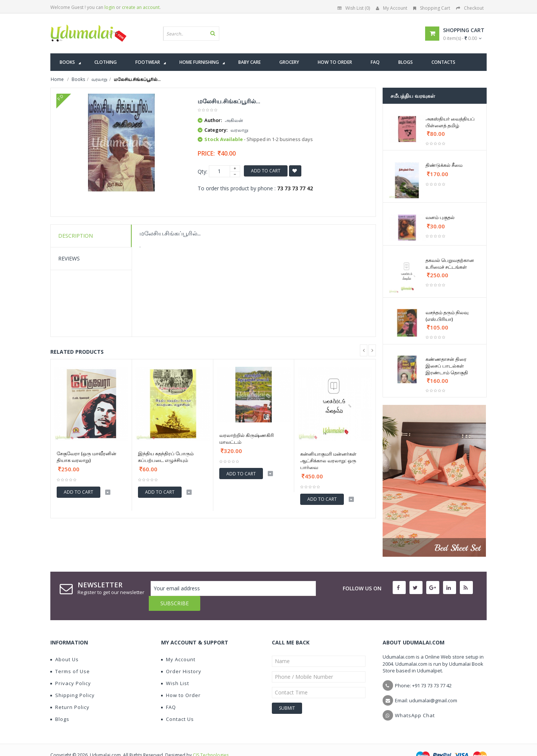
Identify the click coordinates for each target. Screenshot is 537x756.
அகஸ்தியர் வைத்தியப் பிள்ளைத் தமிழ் (450, 122)
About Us (65, 644)
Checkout (470, 8)
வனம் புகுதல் (440, 217)
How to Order (181, 680)
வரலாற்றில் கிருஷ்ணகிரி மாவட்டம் (246, 438)
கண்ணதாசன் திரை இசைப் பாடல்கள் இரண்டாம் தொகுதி (447, 366)
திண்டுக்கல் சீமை (444, 165)
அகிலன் (234, 120)
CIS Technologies (211, 740)
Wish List (175, 668)
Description (76, 236)
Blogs (60, 704)
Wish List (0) (354, 8)
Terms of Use (70, 656)
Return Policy (70, 692)
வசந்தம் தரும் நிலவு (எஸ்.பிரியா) (447, 316)
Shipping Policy (73, 680)
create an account (141, 7)
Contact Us (178, 704)
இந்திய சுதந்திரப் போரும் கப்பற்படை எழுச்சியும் (166, 457)
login (110, 7)
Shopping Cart (432, 8)
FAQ (169, 692)
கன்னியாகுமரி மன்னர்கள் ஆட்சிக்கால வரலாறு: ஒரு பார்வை (328, 460)
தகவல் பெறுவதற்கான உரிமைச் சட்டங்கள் (450, 263)
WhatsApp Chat (415, 700)
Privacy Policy (71, 668)
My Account (392, 8)
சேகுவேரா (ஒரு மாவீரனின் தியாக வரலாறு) (87, 457)
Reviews (69, 258)
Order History (181, 656)
